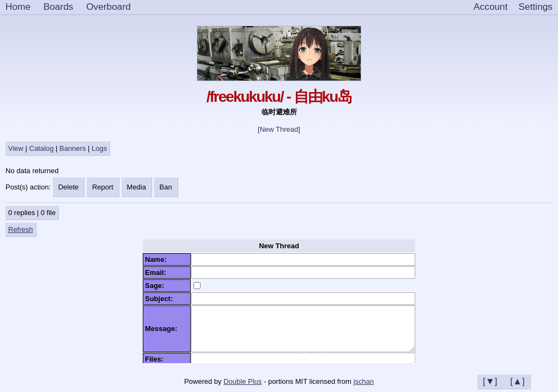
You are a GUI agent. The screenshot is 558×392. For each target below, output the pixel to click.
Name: (158, 259)
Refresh (21, 229)
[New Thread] (279, 129)
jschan (363, 381)
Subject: (161, 299)
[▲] (517, 381)
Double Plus (242, 381)
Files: (156, 359)
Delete (69, 187)
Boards (59, 7)
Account (490, 7)
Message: (163, 329)
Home (18, 7)
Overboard (108, 7)
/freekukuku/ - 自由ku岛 (279, 97)
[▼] (490, 381)
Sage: (157, 286)
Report (103, 187)
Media (137, 187)
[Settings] (536, 7)
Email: (157, 272)
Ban (166, 187)
